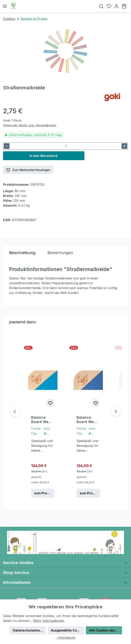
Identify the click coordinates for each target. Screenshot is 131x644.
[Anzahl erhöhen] (124, 146)
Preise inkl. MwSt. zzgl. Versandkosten (30, 125)
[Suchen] (101, 6)
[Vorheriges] (15, 411)
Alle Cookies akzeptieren (105, 630)
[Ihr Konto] (117, 6)
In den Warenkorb (44, 156)
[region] (65, 51)
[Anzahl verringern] (7, 146)
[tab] (22, 253)
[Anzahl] (66, 146)
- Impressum (66, 638)
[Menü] (5, 6)
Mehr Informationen (49, 621)
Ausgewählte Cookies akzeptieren (67, 630)
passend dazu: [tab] (23, 322)
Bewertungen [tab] (60, 253)
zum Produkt (44, 493)
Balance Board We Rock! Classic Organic (40, 420)
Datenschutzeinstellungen (29, 630)
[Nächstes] (116, 411)
